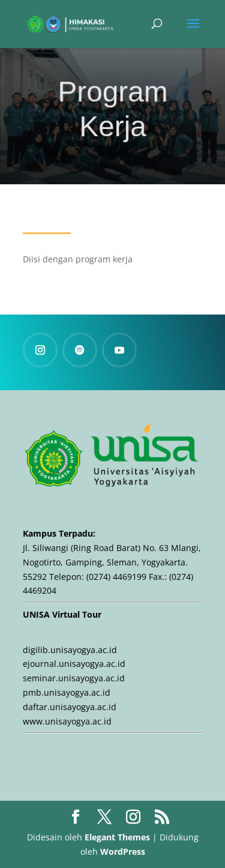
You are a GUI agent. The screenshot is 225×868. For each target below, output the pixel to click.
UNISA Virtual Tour (62, 614)
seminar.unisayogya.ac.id (74, 678)
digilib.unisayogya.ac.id (70, 650)
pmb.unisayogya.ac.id (67, 692)
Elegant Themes (117, 837)
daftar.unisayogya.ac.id (70, 707)
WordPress (123, 851)
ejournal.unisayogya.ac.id (74, 664)
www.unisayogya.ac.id (67, 721)
